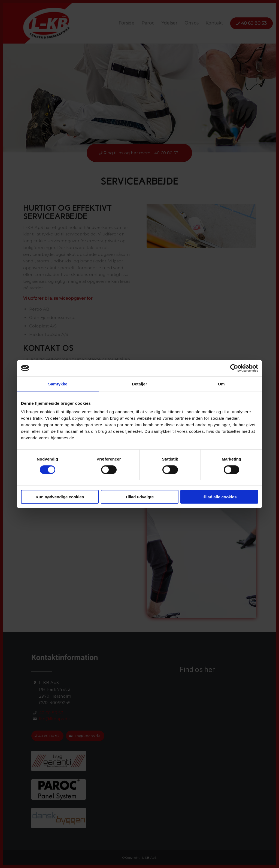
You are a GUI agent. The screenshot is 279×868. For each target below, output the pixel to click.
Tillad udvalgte (140, 497)
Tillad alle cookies (219, 497)
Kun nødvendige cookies (60, 497)
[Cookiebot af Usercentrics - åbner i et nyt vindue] (234, 368)
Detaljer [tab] (139, 384)
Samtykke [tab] (58, 384)
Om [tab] (221, 384)
